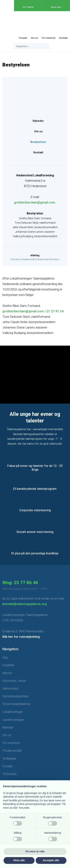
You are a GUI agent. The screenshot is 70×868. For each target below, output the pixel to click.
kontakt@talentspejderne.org (25, 604)
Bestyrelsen (38, 142)
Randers (55, 259)
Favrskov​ (16, 259)
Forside (23, 38)
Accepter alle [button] (51, 860)
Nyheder (38, 121)
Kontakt (63, 38)
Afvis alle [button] (19, 860)
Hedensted (28, 259)
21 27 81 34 (55, 311)
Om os (34, 38)
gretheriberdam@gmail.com (35, 202)
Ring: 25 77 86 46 (20, 583)
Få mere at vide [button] (35, 851)
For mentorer (49, 38)
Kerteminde (42, 259)
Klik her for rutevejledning (21, 637)
